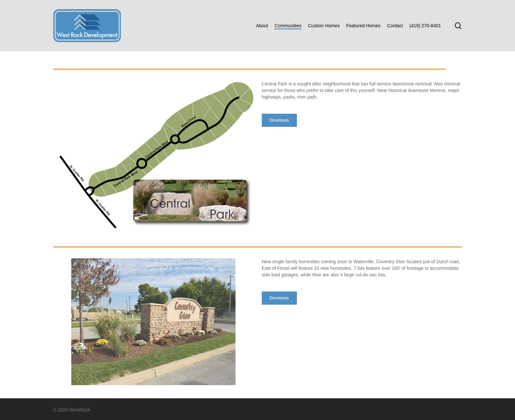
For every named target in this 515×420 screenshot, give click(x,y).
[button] (279, 120)
